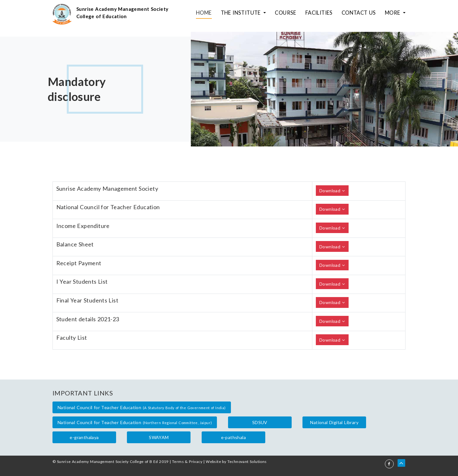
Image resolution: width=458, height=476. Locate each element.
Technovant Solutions (247, 462)
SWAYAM (159, 437)
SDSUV (260, 422)
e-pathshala (233, 437)
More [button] (394, 14)
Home (220, 14)
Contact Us (362, 14)
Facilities (326, 14)
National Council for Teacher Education (142, 407)
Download (332, 191)
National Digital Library (334, 422)
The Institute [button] (254, 14)
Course (295, 14)
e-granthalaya (84, 437)
